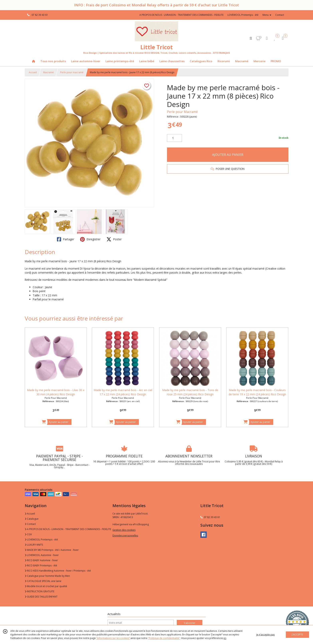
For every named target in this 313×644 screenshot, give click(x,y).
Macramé (48, 72)
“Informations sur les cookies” (113, 638)
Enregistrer (90, 239)
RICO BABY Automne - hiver (41, 560)
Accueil (33, 72)
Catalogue (32, 519)
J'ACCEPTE (297, 635)
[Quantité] (174, 138)
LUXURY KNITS (34, 545)
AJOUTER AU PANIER (228, 155)
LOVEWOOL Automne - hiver (42, 555)
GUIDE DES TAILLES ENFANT (41, 597)
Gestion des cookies (124, 530)
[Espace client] (267, 38)
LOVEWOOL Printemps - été (41, 540)
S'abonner (190, 623)
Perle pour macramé (72, 72)
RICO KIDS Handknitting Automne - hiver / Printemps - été (58, 571)
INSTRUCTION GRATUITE (40, 591)
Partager (66, 239)
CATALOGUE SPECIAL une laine (43, 581)
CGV (28, 534)
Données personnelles (125, 536)
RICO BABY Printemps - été (41, 565)
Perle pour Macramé (182, 112)
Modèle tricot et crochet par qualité (46, 586)
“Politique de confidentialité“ (164, 638)
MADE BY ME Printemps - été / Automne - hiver (52, 550)
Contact (280, 15)
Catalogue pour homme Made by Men (47, 576)
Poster (114, 239)
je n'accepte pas (265, 635)
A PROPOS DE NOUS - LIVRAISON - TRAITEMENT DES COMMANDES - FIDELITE (68, 529)
